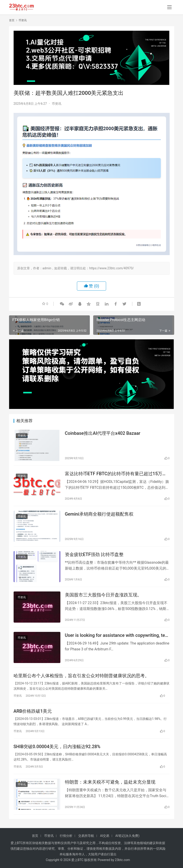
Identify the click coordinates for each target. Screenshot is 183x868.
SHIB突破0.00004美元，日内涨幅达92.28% (57, 747)
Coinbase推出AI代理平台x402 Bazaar (103, 433)
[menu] (169, 7)
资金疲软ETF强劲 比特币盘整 (94, 554)
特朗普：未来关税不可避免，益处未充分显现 (110, 782)
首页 (12, 20)
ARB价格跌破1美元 (33, 711)
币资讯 (57, 104)
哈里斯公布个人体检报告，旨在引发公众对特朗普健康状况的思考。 (81, 676)
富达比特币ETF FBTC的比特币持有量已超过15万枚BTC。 (116, 474)
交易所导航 (86, 836)
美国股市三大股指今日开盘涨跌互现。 (103, 595)
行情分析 (66, 836)
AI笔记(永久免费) (127, 836)
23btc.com (122, 860)
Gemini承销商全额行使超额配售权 (99, 514)
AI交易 (105, 836)
